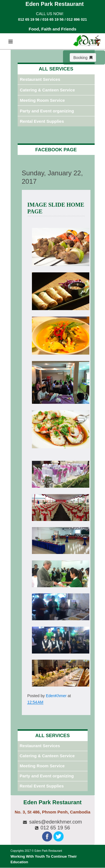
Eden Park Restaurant (48, 851)
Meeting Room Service (42, 100)
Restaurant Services (40, 79)
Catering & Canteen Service (47, 90)
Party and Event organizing (47, 111)
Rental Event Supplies (42, 121)
